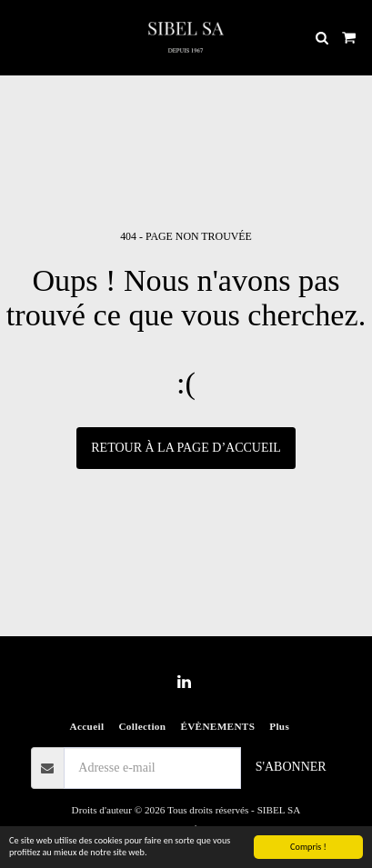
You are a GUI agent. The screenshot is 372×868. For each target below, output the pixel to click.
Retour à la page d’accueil (186, 448)
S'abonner (291, 767)
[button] (20, 37)
